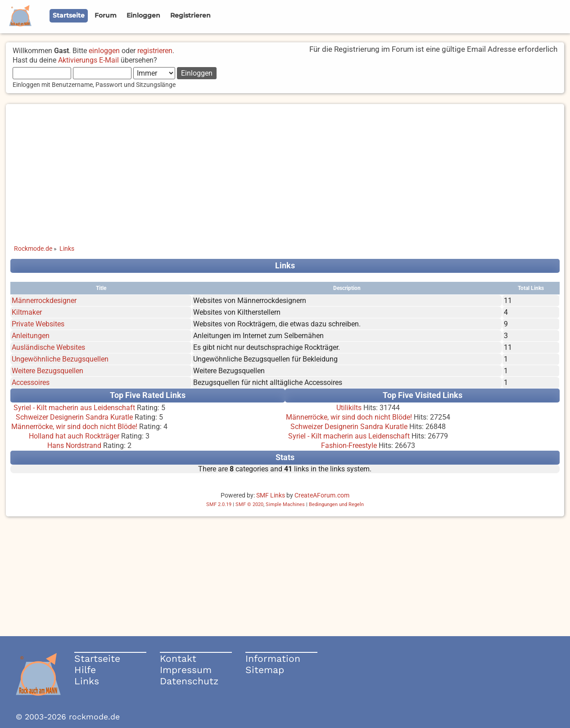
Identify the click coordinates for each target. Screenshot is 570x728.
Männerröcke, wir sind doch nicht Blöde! (74, 427)
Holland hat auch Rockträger (74, 436)
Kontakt (178, 658)
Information (273, 658)
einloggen (104, 51)
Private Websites (38, 324)
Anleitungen (31, 336)
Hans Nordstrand (74, 445)
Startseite (97, 658)
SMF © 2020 (249, 504)
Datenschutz (189, 681)
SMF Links (271, 495)
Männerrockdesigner (44, 301)
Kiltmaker (27, 312)
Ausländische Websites (48, 347)
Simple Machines (285, 504)
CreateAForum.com (322, 495)
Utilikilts (349, 408)
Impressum (186, 670)
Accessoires (31, 382)
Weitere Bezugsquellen (47, 371)
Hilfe (85, 670)
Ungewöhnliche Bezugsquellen (60, 359)
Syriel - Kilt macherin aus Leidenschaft (74, 408)
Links (87, 681)
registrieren (155, 51)
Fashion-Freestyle (349, 445)
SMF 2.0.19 (219, 504)
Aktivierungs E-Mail (88, 60)
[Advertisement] (285, 167)
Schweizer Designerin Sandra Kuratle (74, 417)
